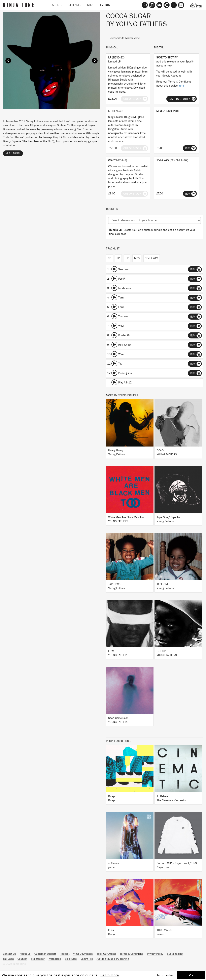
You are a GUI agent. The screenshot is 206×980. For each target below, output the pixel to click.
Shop (91, 5)
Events (105, 5)
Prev (8, 61)
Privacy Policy (155, 954)
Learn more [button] (110, 975)
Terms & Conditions (132, 954)
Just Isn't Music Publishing (113, 959)
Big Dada (8, 959)
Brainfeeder (38, 959)
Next (95, 61)
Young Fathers (141, 24)
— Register (194, 6)
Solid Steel (71, 959)
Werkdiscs (55, 959)
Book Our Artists (106, 954)
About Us (25, 954)
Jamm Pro (87, 959)
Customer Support (45, 954)
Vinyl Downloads (83, 954)
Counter (22, 959)
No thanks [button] (165, 975)
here (181, 86)
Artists (57, 5)
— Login (192, 4)
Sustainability (175, 954)
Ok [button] (191, 975)
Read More (13, 153)
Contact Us (9, 954)
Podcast (65, 954)
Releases (75, 5)
